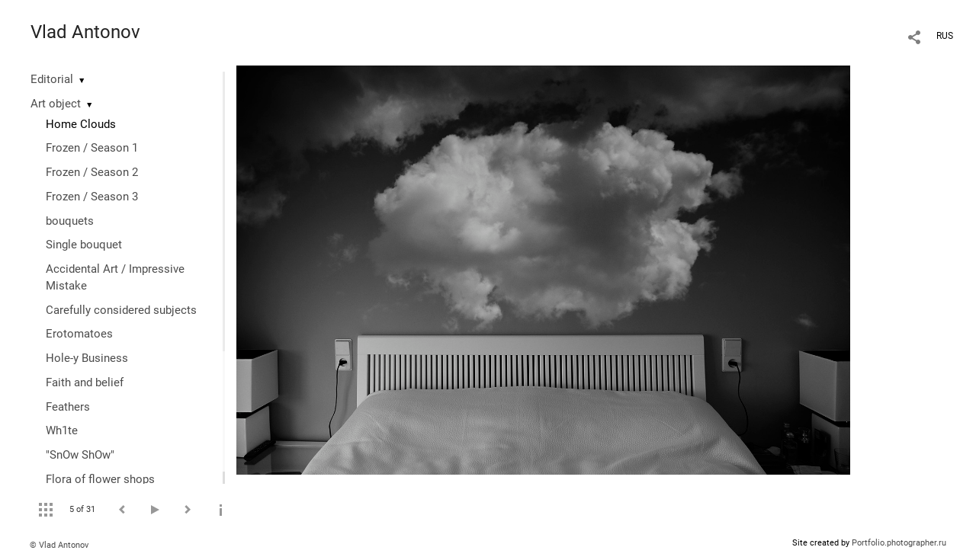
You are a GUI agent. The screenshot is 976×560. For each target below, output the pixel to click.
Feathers (68, 407)
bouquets (70, 221)
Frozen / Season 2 (92, 172)
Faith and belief (85, 382)
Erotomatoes (79, 334)
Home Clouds (81, 124)
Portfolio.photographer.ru (899, 543)
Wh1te (62, 430)
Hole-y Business (87, 358)
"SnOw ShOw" (80, 455)
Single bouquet (84, 245)
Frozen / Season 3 (92, 197)
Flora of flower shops (100, 479)
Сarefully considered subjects (121, 310)
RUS (945, 36)
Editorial (52, 79)
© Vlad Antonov (59, 545)
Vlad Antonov (85, 32)
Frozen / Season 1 (92, 148)
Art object (56, 104)
